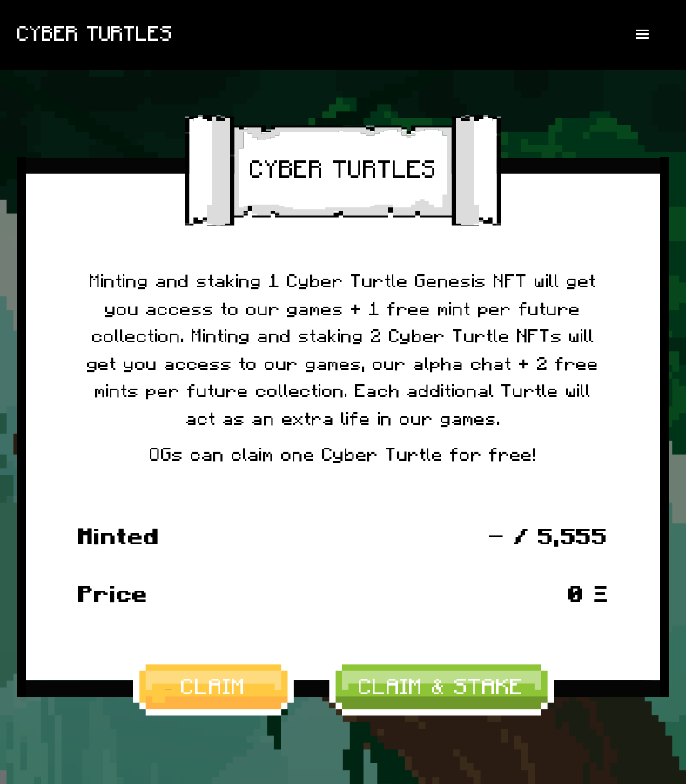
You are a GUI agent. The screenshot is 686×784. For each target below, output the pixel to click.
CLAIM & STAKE (441, 687)
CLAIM (213, 687)
